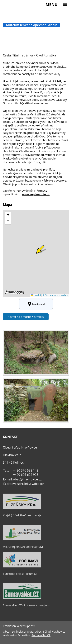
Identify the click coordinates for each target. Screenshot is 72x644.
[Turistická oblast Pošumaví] (22, 566)
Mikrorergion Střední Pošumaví (23, 547)
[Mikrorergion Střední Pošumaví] (22, 539)
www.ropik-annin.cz (36, 194)
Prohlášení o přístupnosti (19, 626)
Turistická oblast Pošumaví (20, 574)
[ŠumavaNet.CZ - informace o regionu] (22, 598)
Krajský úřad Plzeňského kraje (22, 515)
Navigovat (36, 304)
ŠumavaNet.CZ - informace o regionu (26, 605)
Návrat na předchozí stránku (26, 317)
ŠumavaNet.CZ (41, 635)
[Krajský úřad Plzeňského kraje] (22, 508)
